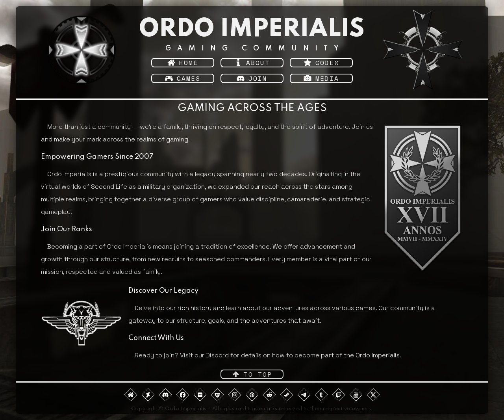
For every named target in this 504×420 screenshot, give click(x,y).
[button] (183, 63)
